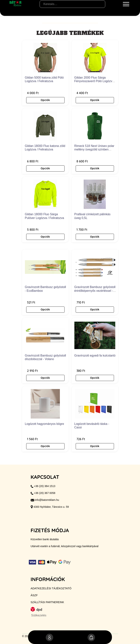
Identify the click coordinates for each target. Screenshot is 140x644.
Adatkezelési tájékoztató (51, 588)
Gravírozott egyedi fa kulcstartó (95, 356)
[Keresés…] (73, 4)
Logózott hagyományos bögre (45, 424)
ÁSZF (34, 595)
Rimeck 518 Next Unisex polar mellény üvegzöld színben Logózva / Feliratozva (94, 149)
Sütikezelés (39, 615)
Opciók (45, 100)
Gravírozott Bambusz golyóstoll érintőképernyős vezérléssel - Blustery (95, 291)
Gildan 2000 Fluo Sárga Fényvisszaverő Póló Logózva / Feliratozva (95, 81)
